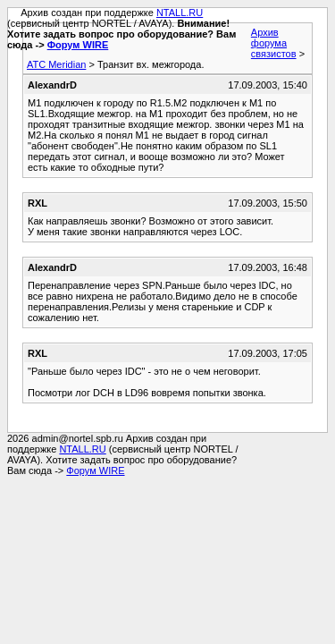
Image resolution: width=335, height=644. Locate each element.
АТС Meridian (56, 64)
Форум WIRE (78, 45)
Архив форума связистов (274, 43)
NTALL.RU (180, 13)
